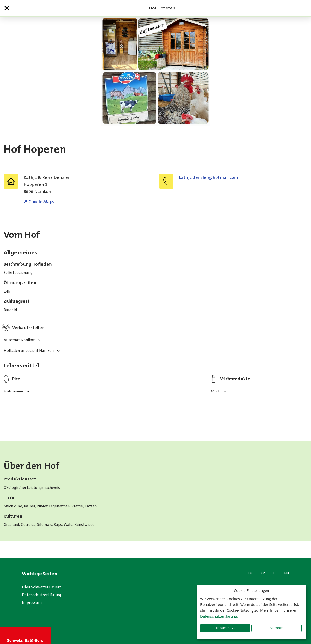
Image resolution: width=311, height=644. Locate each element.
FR (263, 573)
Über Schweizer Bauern (42, 587)
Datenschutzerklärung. (219, 616)
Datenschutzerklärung (42, 595)
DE (251, 573)
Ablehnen (277, 628)
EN (287, 573)
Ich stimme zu (225, 628)
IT (274, 573)
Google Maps (41, 202)
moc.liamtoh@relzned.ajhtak (208, 177)
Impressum (32, 603)
